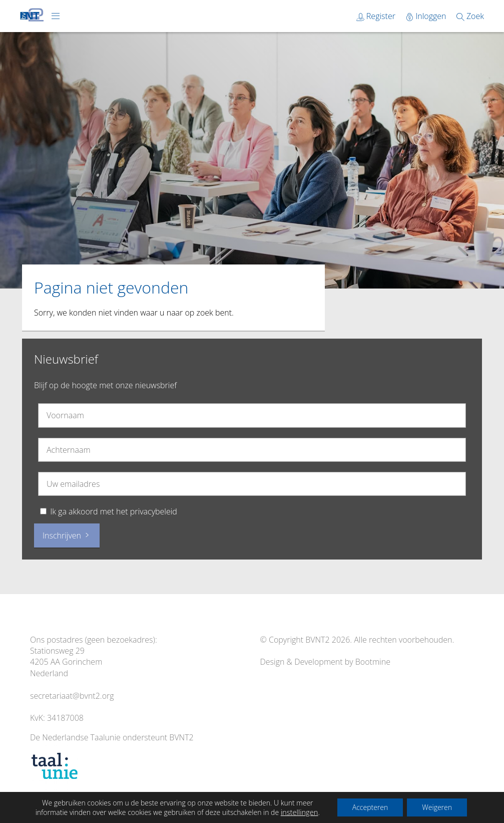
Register (377, 16)
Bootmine (373, 662)
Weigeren (437, 807)
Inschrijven (67, 535)
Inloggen (427, 16)
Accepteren (370, 807)
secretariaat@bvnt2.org (72, 696)
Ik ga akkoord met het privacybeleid (114, 511)
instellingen (300, 812)
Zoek (470, 16)
